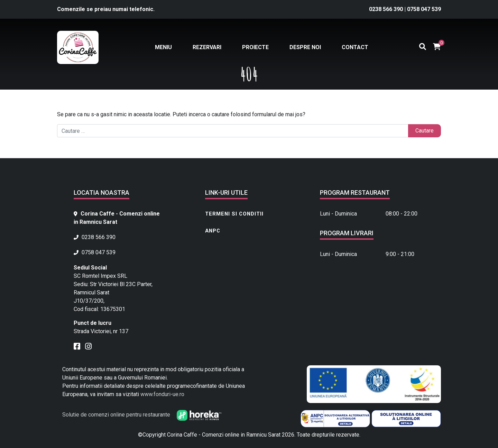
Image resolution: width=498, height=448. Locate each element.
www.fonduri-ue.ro (162, 394)
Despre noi (305, 47)
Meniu (163, 47)
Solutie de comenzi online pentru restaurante (142, 415)
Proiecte (255, 47)
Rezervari (207, 47)
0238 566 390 (387, 9)
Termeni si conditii (234, 214)
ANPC (213, 231)
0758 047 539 (424, 9)
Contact (355, 47)
